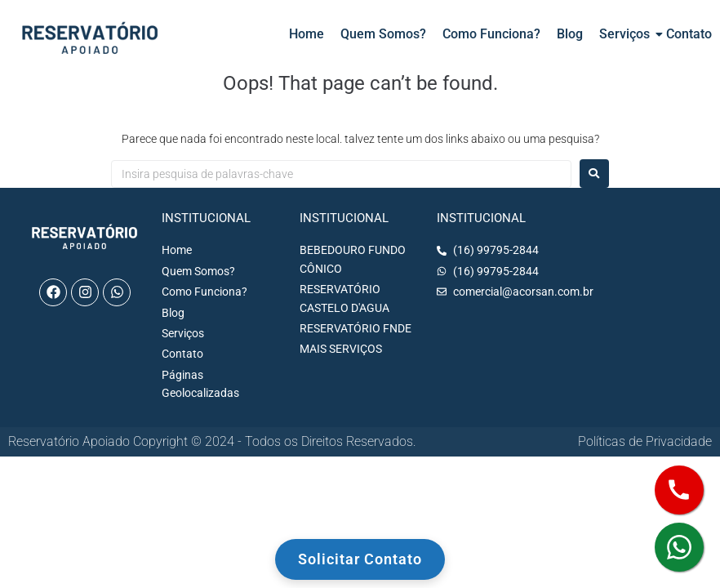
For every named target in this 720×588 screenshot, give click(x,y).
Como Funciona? (491, 34)
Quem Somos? (383, 34)
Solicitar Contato (360, 559)
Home (307, 34)
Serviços (624, 34)
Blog (570, 34)
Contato (689, 34)
